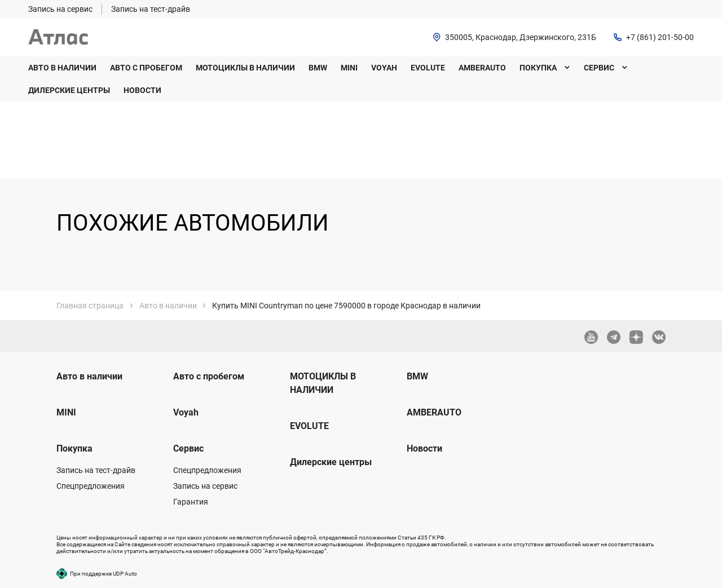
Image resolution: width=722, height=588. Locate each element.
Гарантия (191, 502)
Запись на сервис (205, 486)
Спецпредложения (91, 486)
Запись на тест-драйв (96, 470)
